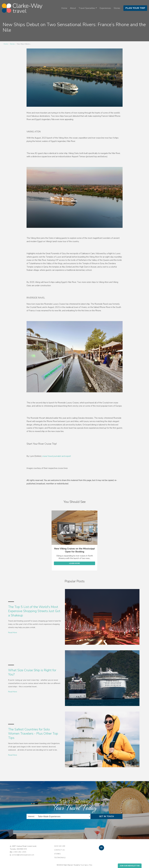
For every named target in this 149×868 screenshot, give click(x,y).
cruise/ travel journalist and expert (57, 456)
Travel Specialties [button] (87, 8)
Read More (13, 633)
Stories (117, 8)
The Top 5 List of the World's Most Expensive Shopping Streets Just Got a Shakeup (34, 611)
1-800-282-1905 (19, 852)
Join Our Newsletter (130, 866)
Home (64, 8)
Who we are (60, 846)
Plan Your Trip (135, 8)
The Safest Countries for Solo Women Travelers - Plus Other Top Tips (33, 734)
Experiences (105, 8)
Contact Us (59, 850)
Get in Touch (106, 816)
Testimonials (60, 858)
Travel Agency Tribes (86, 865)
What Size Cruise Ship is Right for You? (32, 672)
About (73, 8)
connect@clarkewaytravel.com (23, 855)
